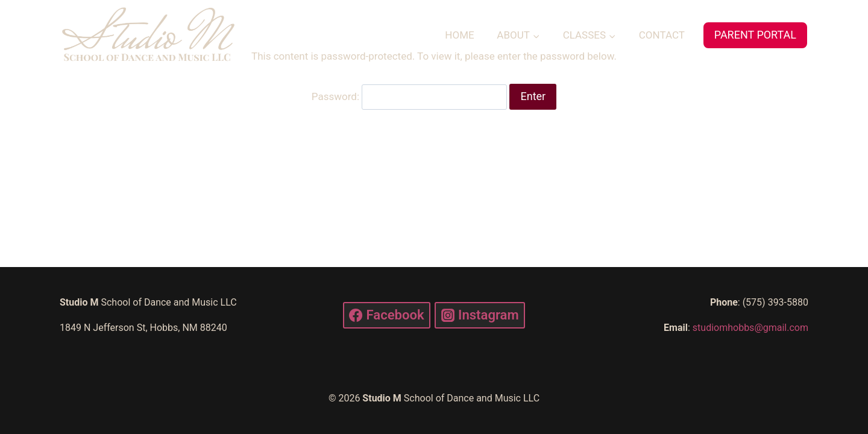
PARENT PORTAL (755, 35)
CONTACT (662, 35)
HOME (459, 35)
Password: (409, 96)
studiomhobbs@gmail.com (750, 328)
